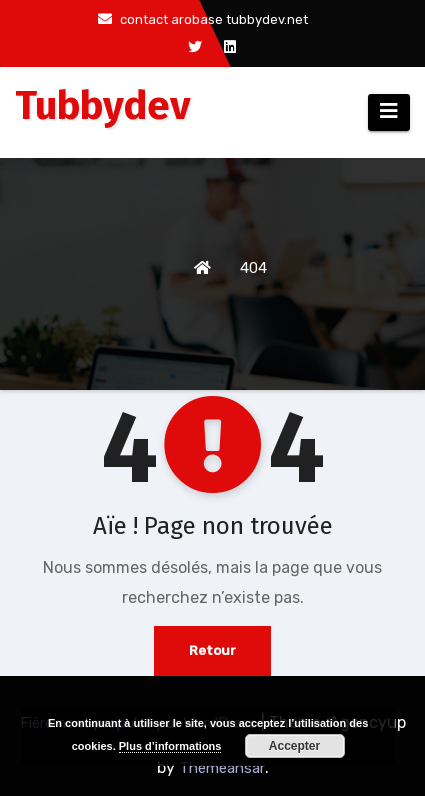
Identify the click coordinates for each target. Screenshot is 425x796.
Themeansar (222, 768)
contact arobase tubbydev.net (203, 19)
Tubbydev (103, 106)
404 (253, 268)
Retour (212, 650)
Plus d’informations (170, 746)
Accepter (294, 746)
